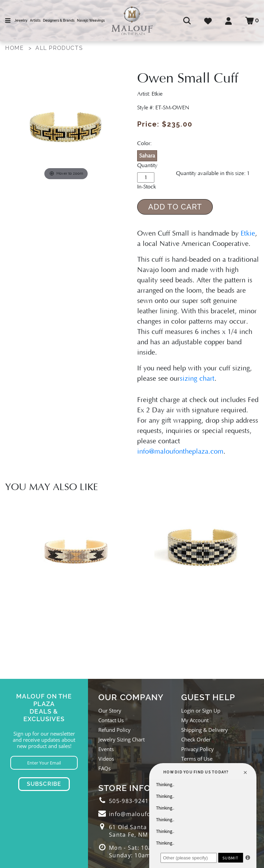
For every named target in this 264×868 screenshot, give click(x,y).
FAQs (104, 768)
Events (106, 749)
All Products (59, 48)
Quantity (147, 165)
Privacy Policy (197, 749)
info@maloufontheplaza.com (180, 452)
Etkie (248, 234)
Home (14, 48)
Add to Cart (175, 207)
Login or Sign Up (201, 710)
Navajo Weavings (91, 20)
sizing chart (197, 379)
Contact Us (111, 720)
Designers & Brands (59, 20)
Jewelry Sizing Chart (122, 739)
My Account (195, 720)
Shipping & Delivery (205, 730)
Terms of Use (197, 759)
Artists (35, 20)
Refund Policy (114, 730)
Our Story (110, 710)
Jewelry (21, 20)
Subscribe (44, 784)
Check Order (196, 739)
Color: (144, 143)
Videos (106, 759)
